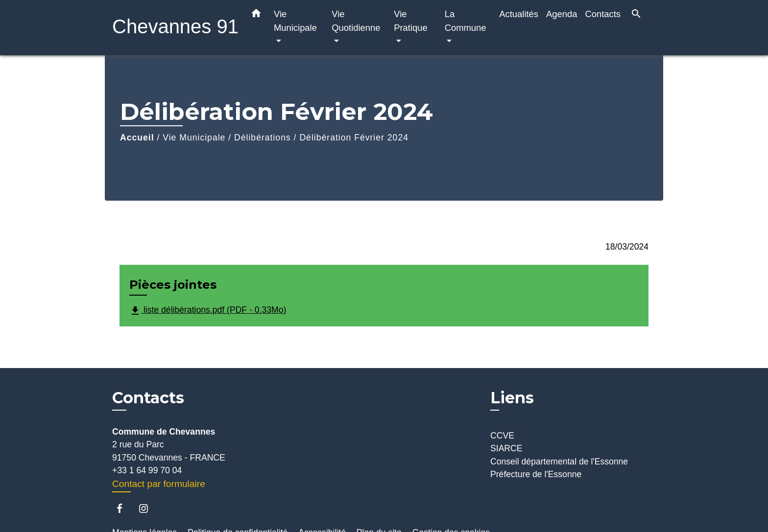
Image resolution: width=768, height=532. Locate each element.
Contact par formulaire (159, 484)
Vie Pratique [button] (411, 21)
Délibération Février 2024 (354, 138)
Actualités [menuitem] (519, 14)
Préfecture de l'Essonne (536, 474)
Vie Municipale (194, 138)
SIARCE (506, 448)
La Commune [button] (466, 21)
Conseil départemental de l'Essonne (559, 462)
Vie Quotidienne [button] (356, 21)
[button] (256, 15)
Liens (512, 398)
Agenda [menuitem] (562, 14)
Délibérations (263, 138)
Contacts (148, 398)
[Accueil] (173, 28)
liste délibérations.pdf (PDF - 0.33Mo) (208, 311)
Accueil (137, 138)
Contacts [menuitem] (603, 14)
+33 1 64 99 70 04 (147, 470)
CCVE (502, 436)
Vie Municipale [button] (295, 21)
